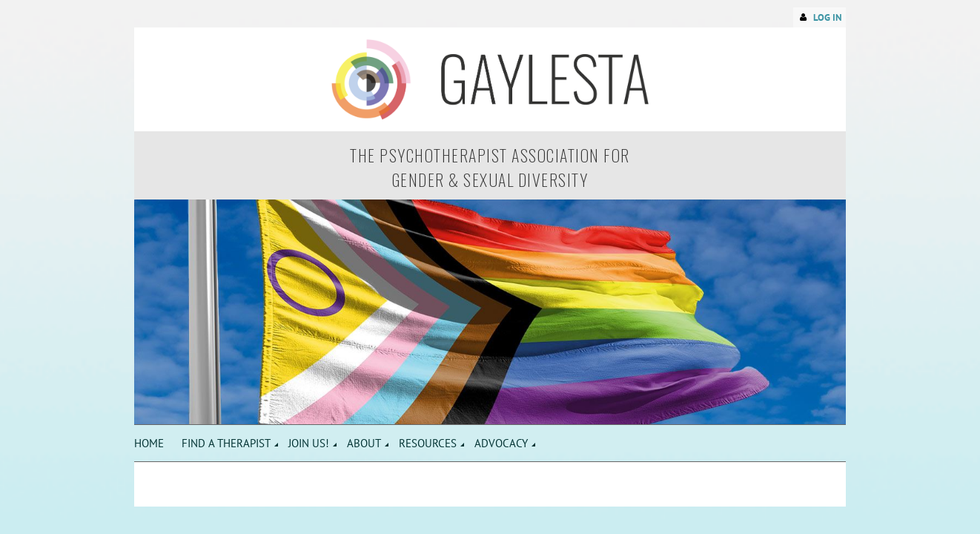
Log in (828, 17)
